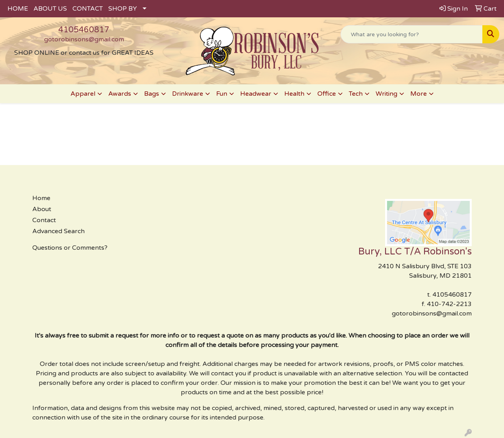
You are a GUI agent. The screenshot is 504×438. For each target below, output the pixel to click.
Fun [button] (222, 94)
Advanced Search (58, 231)
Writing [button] (386, 94)
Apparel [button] (83, 94)
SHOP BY (123, 9)
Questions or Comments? (70, 248)
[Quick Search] (412, 34)
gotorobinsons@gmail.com (84, 39)
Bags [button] (152, 94)
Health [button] (294, 94)
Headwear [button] (256, 94)
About (42, 209)
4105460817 (84, 30)
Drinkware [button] (188, 94)
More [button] (419, 94)
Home (41, 198)
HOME (18, 9)
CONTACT (88, 9)
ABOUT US (50, 9)
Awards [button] (120, 94)
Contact (44, 220)
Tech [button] (356, 94)
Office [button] (327, 94)
